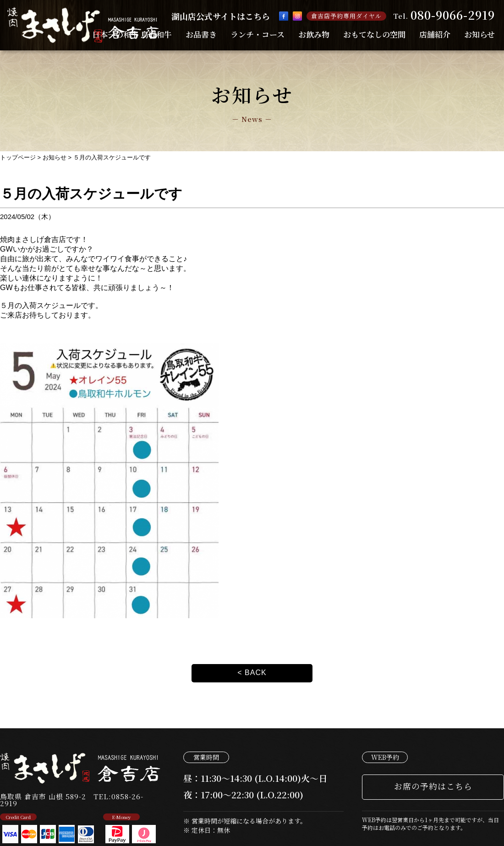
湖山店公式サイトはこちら (221, 16)
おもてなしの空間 (374, 34)
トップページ (18, 157)
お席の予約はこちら (433, 786)
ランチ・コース (257, 34)
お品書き (201, 34)
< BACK (252, 673)
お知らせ (479, 34)
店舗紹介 (435, 34)
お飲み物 (314, 34)
